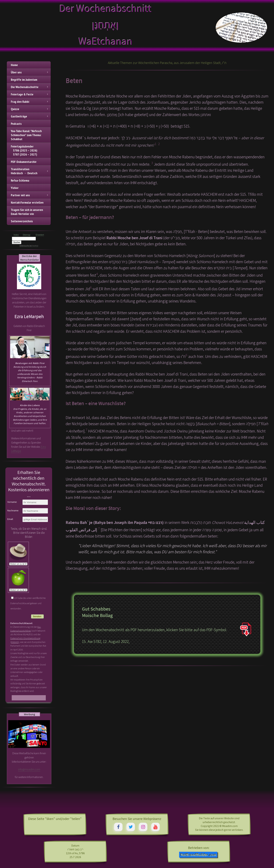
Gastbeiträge (30, 116)
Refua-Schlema (20, 180)
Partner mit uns (30, 195)
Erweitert (40, 235)
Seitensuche (24, 246)
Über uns (30, 72)
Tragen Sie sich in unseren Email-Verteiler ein (27, 212)
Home (14, 65)
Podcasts (16, 124)
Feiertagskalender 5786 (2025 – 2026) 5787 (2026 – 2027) (24, 150)
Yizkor (15, 188)
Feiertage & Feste (30, 94)
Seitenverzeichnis (22, 221)
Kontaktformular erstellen (27, 202)
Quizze (30, 109)
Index (16, 235)
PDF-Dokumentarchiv (24, 162)
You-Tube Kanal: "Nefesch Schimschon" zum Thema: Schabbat (26, 135)
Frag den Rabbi (30, 102)
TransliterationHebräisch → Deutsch (30, 171)
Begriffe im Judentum (24, 80)
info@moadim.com (29, 769)
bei (34, 246)
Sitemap (27, 235)
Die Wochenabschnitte (30, 87)
